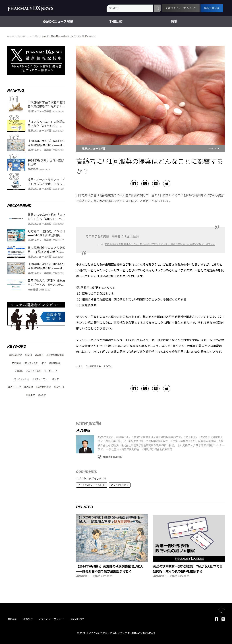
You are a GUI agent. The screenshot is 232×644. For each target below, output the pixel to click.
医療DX (28, 355)
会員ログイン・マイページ (181, 8)
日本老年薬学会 (93, 367)
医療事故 (30, 395)
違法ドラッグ (14, 387)
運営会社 (28, 619)
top (221, 612)
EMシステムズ (31, 363)
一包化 (79, 367)
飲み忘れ (108, 367)
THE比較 (116, 22)
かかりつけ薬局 (34, 371)
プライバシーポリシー (51, 619)
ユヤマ (55, 379)
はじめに (12, 619)
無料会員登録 (212, 8)
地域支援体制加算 (55, 355)
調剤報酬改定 (15, 355)
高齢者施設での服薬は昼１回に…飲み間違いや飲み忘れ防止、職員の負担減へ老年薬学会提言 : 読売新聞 (160, 244)
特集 (174, 22)
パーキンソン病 (21, 379)
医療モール (59, 387)
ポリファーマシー (41, 379)
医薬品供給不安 (43, 387)
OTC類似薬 (55, 363)
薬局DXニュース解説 (58, 22)
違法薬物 (28, 387)
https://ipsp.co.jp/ (110, 457)
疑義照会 (39, 355)
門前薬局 (16, 363)
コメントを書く (120, 485)
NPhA (44, 363)
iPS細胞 (19, 371)
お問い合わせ (77, 619)
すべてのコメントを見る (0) (92, 485)
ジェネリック (51, 371)
